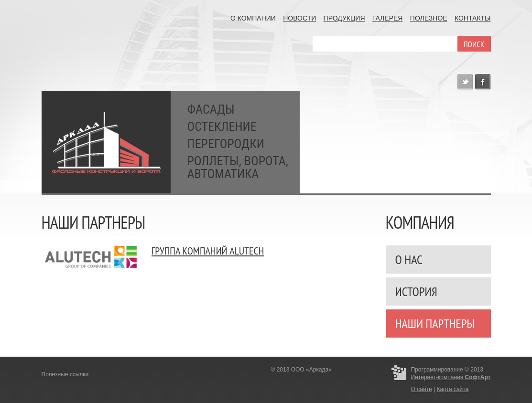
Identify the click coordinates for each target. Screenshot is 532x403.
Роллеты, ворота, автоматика (238, 168)
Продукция (344, 18)
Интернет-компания (451, 377)
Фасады (211, 110)
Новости (299, 18)
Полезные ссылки (65, 374)
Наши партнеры (435, 323)
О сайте (422, 389)
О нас (409, 260)
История (416, 292)
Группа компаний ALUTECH (208, 251)
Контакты (473, 18)
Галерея (388, 18)
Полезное (429, 18)
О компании (253, 18)
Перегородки (226, 144)
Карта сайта (452, 389)
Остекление (222, 127)
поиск (474, 44)
